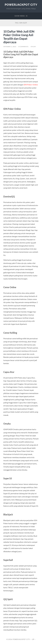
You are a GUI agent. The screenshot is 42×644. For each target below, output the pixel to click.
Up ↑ (34, 639)
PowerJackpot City (21, 5)
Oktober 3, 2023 (10, 47)
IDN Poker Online (31, 85)
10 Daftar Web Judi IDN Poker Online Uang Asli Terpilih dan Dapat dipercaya (19, 37)
